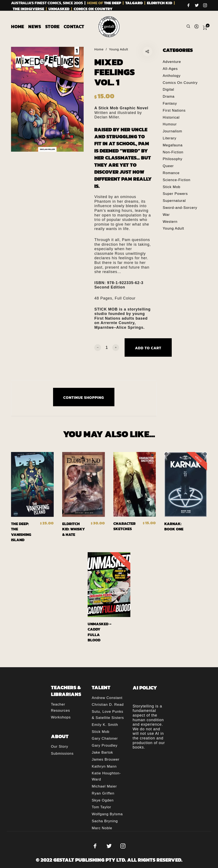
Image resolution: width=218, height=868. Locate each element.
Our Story (60, 747)
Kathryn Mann (104, 766)
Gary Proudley (105, 745)
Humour (170, 124)
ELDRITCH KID (160, 3)
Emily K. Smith (105, 725)
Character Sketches (124, 526)
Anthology (172, 76)
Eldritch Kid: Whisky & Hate (74, 529)
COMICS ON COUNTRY (93, 9)
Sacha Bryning (105, 821)
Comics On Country (180, 83)
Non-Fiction (173, 152)
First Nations (174, 110)
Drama (169, 96)
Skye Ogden (103, 800)
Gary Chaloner (105, 738)
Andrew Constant (107, 698)
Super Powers (175, 194)
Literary (170, 138)
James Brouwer (105, 759)
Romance (171, 173)
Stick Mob (172, 187)
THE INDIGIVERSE (28, 9)
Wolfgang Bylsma (107, 814)
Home (99, 49)
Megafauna (173, 145)
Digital (169, 89)
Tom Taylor (101, 807)
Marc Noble (102, 828)
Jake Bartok (102, 752)
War (166, 215)
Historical (171, 117)
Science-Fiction (177, 180)
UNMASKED (59, 9)
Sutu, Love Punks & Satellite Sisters (108, 715)
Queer (168, 166)
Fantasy (170, 103)
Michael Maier (104, 786)
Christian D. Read (108, 705)
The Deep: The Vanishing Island (21, 532)
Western (170, 222)
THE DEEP (113, 3)
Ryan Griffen (103, 793)
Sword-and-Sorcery (180, 208)
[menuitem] (20, 27)
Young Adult (119, 49)
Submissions (62, 754)
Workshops (61, 717)
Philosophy (173, 159)
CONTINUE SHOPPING (84, 397)
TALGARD (134, 3)
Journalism (173, 131)
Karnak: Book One (174, 526)
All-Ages (170, 69)
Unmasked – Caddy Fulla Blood (100, 632)
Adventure (172, 62)
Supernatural (174, 201)
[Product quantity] (107, 347)
